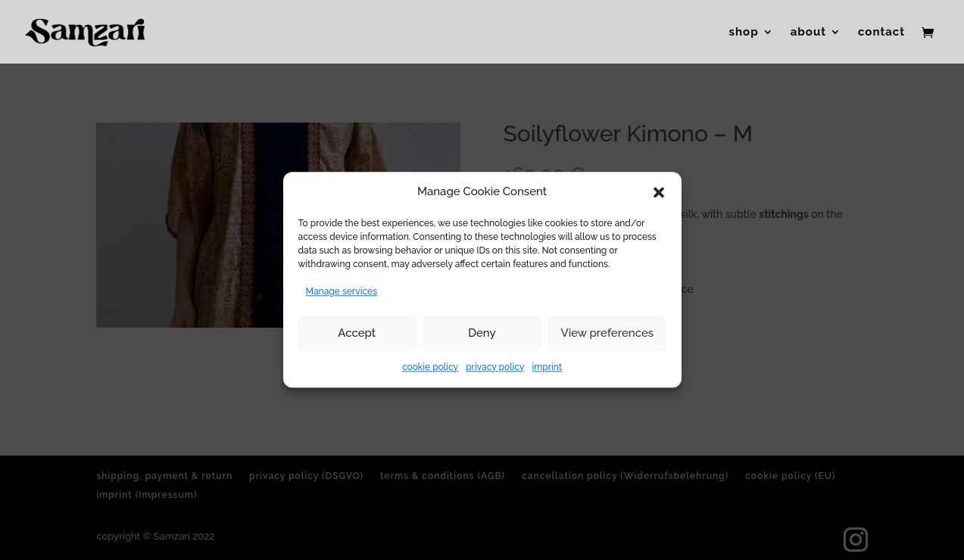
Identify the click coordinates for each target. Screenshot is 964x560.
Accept (357, 333)
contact (881, 33)
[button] (659, 192)
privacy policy (495, 367)
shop (744, 33)
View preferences (608, 333)
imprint (547, 367)
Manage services (342, 291)
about (808, 33)
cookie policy (430, 367)
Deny (482, 333)
